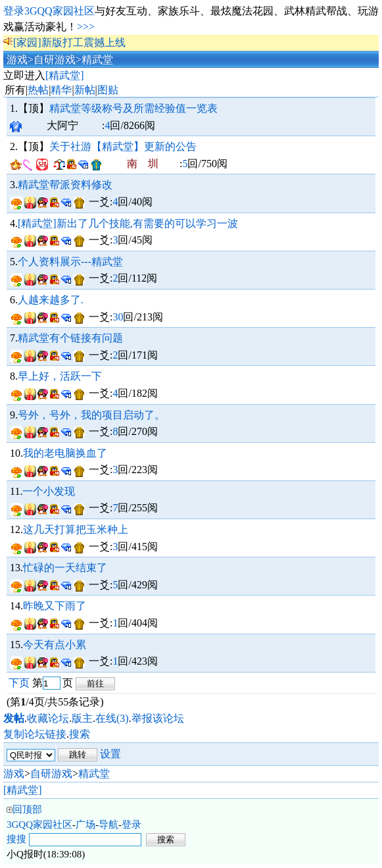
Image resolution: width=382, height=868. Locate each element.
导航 (108, 825)
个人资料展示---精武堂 (70, 262)
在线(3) (112, 718)
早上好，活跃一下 (60, 376)
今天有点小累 (55, 645)
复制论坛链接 (35, 734)
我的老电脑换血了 (65, 453)
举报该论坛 (158, 718)
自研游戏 (55, 60)
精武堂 (97, 60)
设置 (110, 754)
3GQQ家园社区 (39, 825)
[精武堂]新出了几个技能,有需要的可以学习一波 (128, 223)
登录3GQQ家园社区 (49, 11)
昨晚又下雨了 (55, 606)
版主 (82, 718)
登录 (131, 825)
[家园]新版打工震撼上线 (69, 42)
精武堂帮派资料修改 (65, 185)
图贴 (108, 90)
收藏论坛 (48, 718)
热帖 (38, 90)
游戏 (17, 60)
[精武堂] (65, 75)
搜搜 (16, 839)
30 (118, 317)
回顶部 (27, 809)
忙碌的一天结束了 (65, 568)
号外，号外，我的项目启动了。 (91, 415)
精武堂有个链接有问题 (70, 338)
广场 (85, 825)
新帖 (85, 90)
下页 (19, 683)
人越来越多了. (51, 300)
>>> (86, 27)
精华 (61, 90)
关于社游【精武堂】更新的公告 (123, 146)
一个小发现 (49, 491)
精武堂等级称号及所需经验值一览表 (133, 108)
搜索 (80, 734)
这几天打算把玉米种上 (76, 529)
